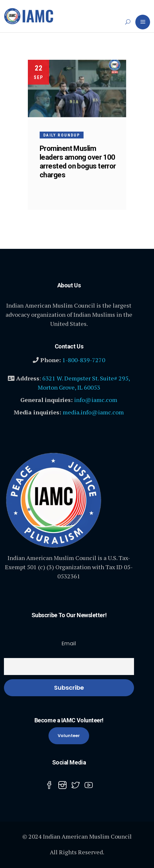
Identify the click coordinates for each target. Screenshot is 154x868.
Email (69, 643)
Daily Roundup (62, 135)
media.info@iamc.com (93, 412)
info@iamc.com (96, 400)
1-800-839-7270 (84, 360)
